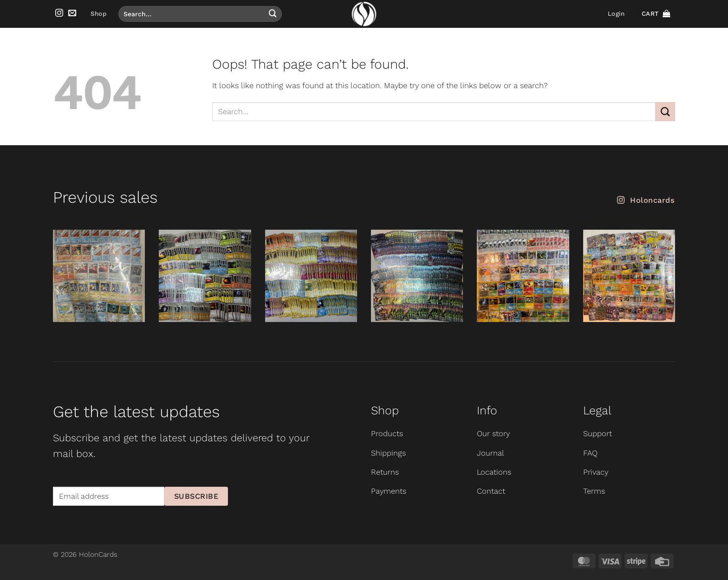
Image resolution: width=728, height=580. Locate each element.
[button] (616, 14)
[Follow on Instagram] (59, 13)
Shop (98, 14)
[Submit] (273, 14)
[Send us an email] (72, 13)
